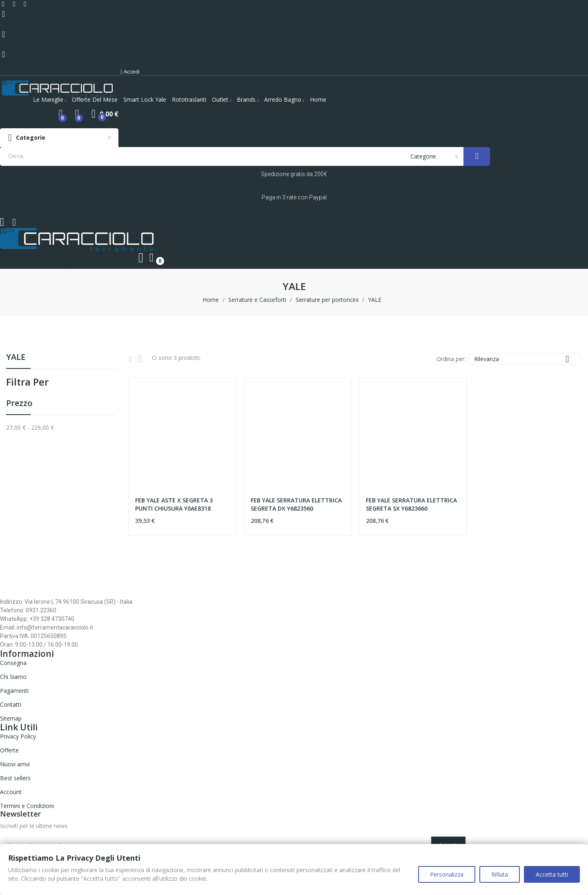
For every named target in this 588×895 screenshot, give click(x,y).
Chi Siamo (13, 677)
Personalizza (447, 874)
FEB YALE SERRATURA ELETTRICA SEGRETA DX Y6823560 (296, 504)
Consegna (13, 663)
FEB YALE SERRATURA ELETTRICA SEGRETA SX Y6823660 (411, 504)
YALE (16, 358)
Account (11, 792)
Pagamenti (14, 691)
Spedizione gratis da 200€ (33, 64)
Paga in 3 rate (19, 24)
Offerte (9, 750)
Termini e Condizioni (27, 806)
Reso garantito (19, 44)
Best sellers (15, 778)
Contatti (11, 704)
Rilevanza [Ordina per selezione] (525, 359)
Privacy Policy (18, 736)
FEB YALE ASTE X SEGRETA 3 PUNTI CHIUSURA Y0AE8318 (174, 504)
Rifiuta (500, 874)
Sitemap (11, 718)
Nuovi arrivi (15, 764)
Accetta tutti (552, 874)
